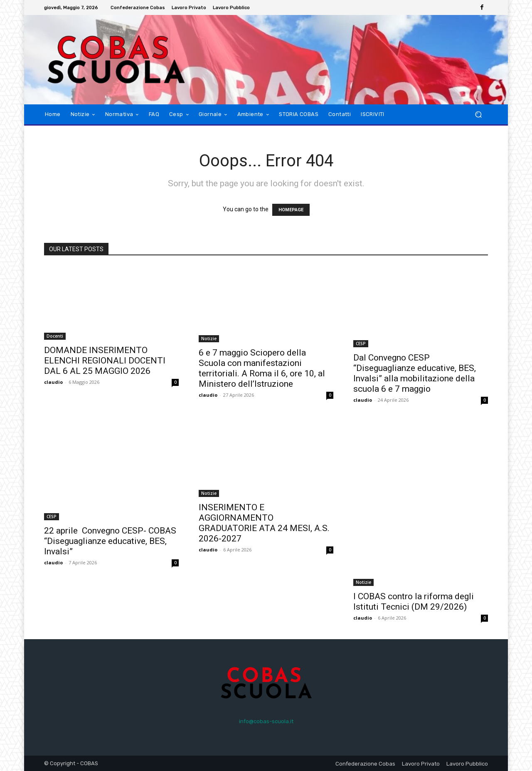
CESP (361, 343)
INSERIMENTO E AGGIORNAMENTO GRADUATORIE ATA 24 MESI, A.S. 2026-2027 (264, 523)
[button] (478, 115)
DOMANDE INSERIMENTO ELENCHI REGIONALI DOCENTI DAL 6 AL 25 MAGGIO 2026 (105, 361)
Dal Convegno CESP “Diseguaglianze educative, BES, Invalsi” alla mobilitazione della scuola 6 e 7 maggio (415, 373)
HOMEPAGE (291, 210)
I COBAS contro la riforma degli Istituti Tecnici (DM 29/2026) (414, 602)
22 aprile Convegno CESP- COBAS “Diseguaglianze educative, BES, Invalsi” (110, 541)
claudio (53, 382)
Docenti (55, 336)
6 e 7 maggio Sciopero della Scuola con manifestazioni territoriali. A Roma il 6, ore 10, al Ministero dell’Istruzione (262, 368)
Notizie (209, 339)
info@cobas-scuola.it (266, 721)
